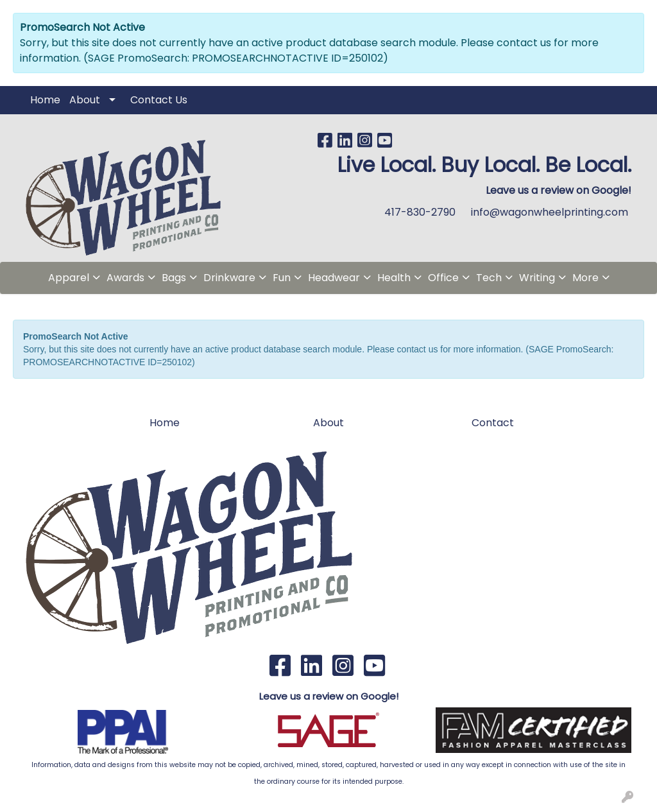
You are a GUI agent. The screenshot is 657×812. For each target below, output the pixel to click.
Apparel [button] (69, 278)
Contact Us (159, 100)
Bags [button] (174, 278)
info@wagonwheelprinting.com (550, 212)
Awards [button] (125, 278)
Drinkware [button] (229, 278)
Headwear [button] (334, 278)
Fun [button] (282, 278)
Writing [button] (537, 278)
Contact (493, 423)
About (85, 100)
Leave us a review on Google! (329, 696)
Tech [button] (489, 278)
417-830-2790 (420, 212)
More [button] (585, 278)
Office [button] (443, 278)
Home (45, 100)
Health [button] (394, 278)
